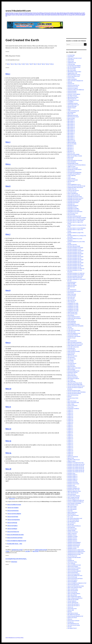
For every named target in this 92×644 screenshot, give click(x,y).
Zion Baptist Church (72, 628)
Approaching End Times (73, 97)
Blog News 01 (70, 145)
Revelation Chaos (71, 473)
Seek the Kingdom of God (73, 499)
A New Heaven (71, 60)
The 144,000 (70, 517)
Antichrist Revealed (72, 91)
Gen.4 (8, 164)
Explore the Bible (71, 284)
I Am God (70, 327)
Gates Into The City (72, 300)
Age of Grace (36, 551)
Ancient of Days (71, 78)
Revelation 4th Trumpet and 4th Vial (76, 467)
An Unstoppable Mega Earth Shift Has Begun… (16, 559)
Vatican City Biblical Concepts (14, 505)
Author (69, 109)
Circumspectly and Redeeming (74, 172)
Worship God (70, 622)
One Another (70, 380)
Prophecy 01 (70, 410)
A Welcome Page (71, 64)
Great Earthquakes (72, 323)
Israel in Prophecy (72, 350)
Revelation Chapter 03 (72, 478)
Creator (69, 177)
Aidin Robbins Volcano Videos (74, 72)
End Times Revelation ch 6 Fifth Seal (76, 269)
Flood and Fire (71, 293)
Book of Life (70, 159)
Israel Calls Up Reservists (73, 347)
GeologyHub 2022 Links (73, 305)
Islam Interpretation (72, 341)
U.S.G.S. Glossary (71, 564)
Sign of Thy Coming (72, 506)
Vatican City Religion (72, 582)
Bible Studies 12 (71, 136)
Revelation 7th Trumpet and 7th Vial (76, 472)
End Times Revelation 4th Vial (74, 258)
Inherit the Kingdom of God (74, 333)
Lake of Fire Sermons (72, 356)
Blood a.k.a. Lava (71, 153)
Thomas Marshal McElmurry (74, 526)
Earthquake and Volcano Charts (75, 197)
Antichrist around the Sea (73, 85)
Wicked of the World (72, 618)
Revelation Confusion (72, 481)
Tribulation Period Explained (74, 542)
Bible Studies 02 (71, 121)
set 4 (16, 64)
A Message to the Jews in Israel (74, 58)
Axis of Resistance (72, 112)
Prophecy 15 (70, 431)
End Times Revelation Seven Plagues (76, 275)
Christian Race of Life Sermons (74, 169)
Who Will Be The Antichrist (74, 615)
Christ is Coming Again (73, 168)
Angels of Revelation (72, 79)
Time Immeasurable (72, 529)
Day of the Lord (71, 182)
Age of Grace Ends (72, 69)
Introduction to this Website (74, 336)
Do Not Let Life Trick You (73, 191)
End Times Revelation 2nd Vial (74, 252)
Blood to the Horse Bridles (73, 154)
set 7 (27, 64)
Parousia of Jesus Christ (73, 398)
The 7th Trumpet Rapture (73, 520)
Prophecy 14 (70, 430)
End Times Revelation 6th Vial (74, 264)
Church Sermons (71, 171)
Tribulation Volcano (72, 548)
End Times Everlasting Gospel (74, 216)
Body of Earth (71, 157)
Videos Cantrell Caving (73, 589)
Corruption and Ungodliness (74, 174)
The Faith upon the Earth (73, 521)
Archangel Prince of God (73, 100)
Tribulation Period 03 (72, 541)
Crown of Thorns (71, 179)
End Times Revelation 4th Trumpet (75, 257)
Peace (69, 400)
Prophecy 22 (70, 442)
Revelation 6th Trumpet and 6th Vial (76, 470)
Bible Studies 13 (71, 138)
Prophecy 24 (70, 445)
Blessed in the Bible (72, 144)
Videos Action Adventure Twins (75, 588)
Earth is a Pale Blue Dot (73, 194)
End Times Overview (72, 245)
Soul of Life (70, 511)
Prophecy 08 (70, 421)
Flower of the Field (72, 294)
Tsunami (69, 559)
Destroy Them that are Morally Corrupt (76, 186)
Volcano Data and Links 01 (73, 604)
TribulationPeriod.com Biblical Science (76, 552)
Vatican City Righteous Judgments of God (16, 541)
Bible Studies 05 (71, 126)
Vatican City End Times (73, 573)
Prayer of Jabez (71, 404)
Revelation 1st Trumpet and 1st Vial (75, 463)
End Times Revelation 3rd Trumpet (75, 254)
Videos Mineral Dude (72, 595)
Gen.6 (8, 186)
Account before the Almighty (74, 66)
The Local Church (71, 523)
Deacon (69, 183)
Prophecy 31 (70, 455)
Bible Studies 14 (71, 139)
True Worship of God (72, 556)
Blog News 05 (71, 151)
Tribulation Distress (72, 535)
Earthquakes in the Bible (73, 209)
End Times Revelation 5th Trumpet (75, 260)
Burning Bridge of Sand (73, 163)
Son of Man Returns (72, 509)
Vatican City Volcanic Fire (73, 585)
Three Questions (71, 527)
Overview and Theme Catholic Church (76, 386)
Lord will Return (71, 365)
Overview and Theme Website (74, 394)
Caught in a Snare (71, 166)
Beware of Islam (71, 118)
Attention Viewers (72, 108)
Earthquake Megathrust (73, 206)
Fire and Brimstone (72, 290)
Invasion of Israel (71, 338)
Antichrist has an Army (17, 550)
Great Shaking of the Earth (73, 324)
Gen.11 (8, 407)
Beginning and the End (73, 115)
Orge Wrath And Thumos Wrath (75, 383)
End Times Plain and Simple (74, 246)
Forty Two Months (72, 296)
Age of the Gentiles (72, 70)
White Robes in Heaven (73, 613)
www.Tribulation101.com (18, 11)
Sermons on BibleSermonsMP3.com (76, 500)
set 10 (39, 64)
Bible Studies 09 (71, 132)
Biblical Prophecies (72, 142)
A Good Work (70, 57)
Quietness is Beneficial (73, 457)
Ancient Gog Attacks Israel (73, 76)
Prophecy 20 (70, 439)
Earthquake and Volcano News (74, 200)
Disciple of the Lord (72, 189)
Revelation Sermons (72, 487)
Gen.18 (8, 469)
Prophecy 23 (70, 443)
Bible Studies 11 (71, 135)
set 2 (8, 64)
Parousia (69, 397)
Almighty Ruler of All (72, 73)
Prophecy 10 (70, 424)
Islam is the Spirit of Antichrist (74, 342)
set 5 (20, 64)
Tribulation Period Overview (74, 544)
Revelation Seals (71, 485)
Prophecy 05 (70, 416)
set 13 (52, 64)
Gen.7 (8, 234)
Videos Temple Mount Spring (74, 597)
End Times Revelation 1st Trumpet (75, 248)
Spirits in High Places (72, 512)
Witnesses (70, 619)
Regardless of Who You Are (74, 460)
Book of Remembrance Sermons (75, 160)
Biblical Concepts (71, 141)
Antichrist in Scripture (73, 88)
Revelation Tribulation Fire (74, 488)
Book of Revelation (72, 162)
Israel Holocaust (71, 348)
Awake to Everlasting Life (73, 111)
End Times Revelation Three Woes (75, 276)
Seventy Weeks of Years (73, 505)
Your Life (69, 627)
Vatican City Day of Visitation (74, 568)
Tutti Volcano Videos (72, 562)
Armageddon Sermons (73, 103)
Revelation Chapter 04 (72, 479)
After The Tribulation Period (74, 67)
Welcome (70, 612)
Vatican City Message (72, 577)
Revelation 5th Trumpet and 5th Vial (76, 469)
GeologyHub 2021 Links (73, 303)
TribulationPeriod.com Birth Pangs (75, 553)
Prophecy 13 (70, 428)
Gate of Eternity (71, 299)
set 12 (48, 64)
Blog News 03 (70, 148)
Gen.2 (8, 142)
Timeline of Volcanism (73, 532)
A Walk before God (72, 63)
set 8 (31, 64)
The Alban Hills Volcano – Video (15, 544)
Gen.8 (8, 290)
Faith (69, 288)
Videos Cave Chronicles (73, 591)
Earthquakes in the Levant (73, 210)
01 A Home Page (71, 55)
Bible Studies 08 (71, 130)
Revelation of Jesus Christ (73, 484)
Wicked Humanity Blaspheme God (75, 616)
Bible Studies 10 (71, 133)
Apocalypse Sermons (72, 96)
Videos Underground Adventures (75, 598)
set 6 (24, 64)
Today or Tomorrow (72, 533)
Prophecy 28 (70, 451)
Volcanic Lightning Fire (73, 603)
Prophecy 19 (70, 437)
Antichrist (70, 82)
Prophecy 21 (70, 440)
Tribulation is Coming (72, 536)
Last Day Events (71, 357)
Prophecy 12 (70, 427)
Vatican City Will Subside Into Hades (76, 586)
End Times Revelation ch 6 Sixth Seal (76, 273)
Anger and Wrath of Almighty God (75, 81)
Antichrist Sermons (72, 93)
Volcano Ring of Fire (72, 609)
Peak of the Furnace (72, 401)
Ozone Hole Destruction (73, 395)
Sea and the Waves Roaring (74, 496)
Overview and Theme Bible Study (75, 385)
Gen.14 (8, 453)
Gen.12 (8, 429)
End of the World (71, 215)
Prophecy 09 (70, 422)
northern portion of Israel (41, 550)
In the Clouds (70, 329)
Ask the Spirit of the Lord (73, 105)
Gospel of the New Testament (74, 318)
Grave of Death (71, 320)
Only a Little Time (71, 382)
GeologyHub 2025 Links (73, 309)
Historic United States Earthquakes (75, 326)
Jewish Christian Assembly (74, 351)
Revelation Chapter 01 (72, 475)
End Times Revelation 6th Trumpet (75, 263)
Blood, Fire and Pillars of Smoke (75, 156)
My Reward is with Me (72, 373)
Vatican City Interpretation (73, 574)
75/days (7, 551)
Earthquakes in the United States (75, 212)
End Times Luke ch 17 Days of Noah (76, 221)
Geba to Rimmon (71, 302)
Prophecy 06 (70, 418)
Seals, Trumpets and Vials (73, 497)
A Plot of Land (71, 61)
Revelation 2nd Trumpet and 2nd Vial (76, 464)
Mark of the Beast (71, 367)
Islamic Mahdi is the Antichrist (74, 345)
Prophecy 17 (70, 434)
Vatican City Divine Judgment (14, 514)
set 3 (12, 64)
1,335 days (27, 551)
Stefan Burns (14, 562)
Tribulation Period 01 (72, 538)
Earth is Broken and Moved (74, 195)
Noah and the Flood (72, 376)
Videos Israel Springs (72, 592)
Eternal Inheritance (72, 282)
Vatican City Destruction (13, 511)
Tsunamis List (71, 561)
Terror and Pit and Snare (73, 515)
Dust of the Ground (72, 192)
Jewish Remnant (71, 353)
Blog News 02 (71, 147)
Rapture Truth (71, 458)
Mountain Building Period (73, 371)
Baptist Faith (70, 114)
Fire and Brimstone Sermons (74, 291)
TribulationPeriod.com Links (74, 555)
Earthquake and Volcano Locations (75, 198)
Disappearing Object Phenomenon (75, 188)
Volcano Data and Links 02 (73, 606)
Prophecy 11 (70, 425)
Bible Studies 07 (71, 129)
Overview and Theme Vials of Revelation (77, 392)
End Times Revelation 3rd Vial (74, 255)
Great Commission (72, 321)
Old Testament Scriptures (73, 379)
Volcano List (70, 607)
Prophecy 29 (70, 452)
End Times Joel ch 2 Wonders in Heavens (77, 218)
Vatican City (12, 499)
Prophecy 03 (70, 413)
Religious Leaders (71, 461)
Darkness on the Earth (73, 180)
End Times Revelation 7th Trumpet (75, 266)
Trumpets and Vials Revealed (74, 558)
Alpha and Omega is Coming (74, 75)
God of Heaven (71, 315)
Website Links (71, 610)
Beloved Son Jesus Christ (73, 117)
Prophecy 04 (70, 415)
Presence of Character (72, 406)
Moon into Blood (71, 370)
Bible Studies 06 (71, 127)
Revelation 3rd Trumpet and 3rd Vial (76, 466)
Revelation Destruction (73, 482)
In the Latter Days (71, 332)
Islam (69, 339)
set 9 (35, 64)
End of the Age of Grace (73, 213)
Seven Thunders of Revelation (74, 503)
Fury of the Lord (71, 297)
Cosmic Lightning (72, 176)
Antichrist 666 (71, 84)
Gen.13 (8, 441)
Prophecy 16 (70, 433)
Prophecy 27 (70, 449)
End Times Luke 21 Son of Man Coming (76, 219)
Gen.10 (8, 389)
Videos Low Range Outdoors (74, 594)
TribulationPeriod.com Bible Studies (76, 550)
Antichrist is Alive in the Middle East (76, 90)
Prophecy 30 (70, 454)
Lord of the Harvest (72, 364)
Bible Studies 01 (71, 120)
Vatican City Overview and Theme (15, 538)
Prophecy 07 (70, 419)
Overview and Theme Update (74, 391)
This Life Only (71, 524)
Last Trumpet (71, 360)
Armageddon (70, 102)
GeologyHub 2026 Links (73, 311)
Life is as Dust (71, 362)
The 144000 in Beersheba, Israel (75, 518)
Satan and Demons (72, 494)
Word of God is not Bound (73, 621)
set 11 (43, 64)
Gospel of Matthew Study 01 (74, 317)
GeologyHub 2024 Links (73, 308)
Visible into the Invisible (73, 600)
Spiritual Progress (72, 514)
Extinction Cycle (71, 287)
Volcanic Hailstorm (72, 601)
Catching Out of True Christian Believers (77, 165)
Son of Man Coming (72, 508)
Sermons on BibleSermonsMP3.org (75, 502)
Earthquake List (71, 204)
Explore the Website (72, 285)
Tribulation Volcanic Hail (73, 547)
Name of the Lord (71, 374)
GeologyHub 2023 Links (73, 306)
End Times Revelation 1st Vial (74, 249)
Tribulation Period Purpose (74, 545)
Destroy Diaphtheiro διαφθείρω (74, 185)
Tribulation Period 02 (72, 539)
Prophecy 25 (70, 446)
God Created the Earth (72, 314)
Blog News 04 (71, 150)
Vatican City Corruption (73, 567)
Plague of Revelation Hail (73, 403)
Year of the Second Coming (74, 625)
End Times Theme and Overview (75, 278)
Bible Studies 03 (71, 123)
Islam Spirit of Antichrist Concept (75, 344)
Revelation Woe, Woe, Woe (73, 490)
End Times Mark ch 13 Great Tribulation (77, 228)
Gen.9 (8, 343)
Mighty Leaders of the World (74, 368)
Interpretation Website (73, 335)
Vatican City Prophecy (72, 580)
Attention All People (72, 106)
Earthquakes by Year (72, 207)
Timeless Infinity (71, 530)
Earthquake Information (73, 203)
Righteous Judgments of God (74, 491)
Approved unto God (72, 99)
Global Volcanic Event (72, 312)
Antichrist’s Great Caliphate (74, 94)
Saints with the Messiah (73, 493)
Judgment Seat (71, 354)
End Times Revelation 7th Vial (74, 267)
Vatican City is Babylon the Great (75, 576)
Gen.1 (8, 74)
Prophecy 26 (70, 448)
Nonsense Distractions (73, 377)
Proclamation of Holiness (73, 409)
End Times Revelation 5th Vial (74, 261)
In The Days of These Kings (74, 330)
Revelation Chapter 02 (72, 476)
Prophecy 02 (70, 412)
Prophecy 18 (70, 436)
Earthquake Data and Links (74, 201)
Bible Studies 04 (71, 124)
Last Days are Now (72, 359)
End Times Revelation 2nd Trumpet (76, 251)
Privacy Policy (71, 407)
